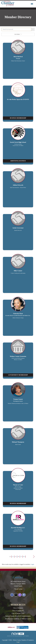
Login (32, 564)
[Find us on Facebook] (12, 595)
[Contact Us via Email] (24, 595)
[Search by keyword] (16, 29)
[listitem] (18, 60)
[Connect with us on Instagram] (20, 595)
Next (34, 557)
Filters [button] (18, 34)
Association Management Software (18, 634)
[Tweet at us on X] (16, 595)
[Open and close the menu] (24, 4)
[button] (33, 29)
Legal (18, 642)
